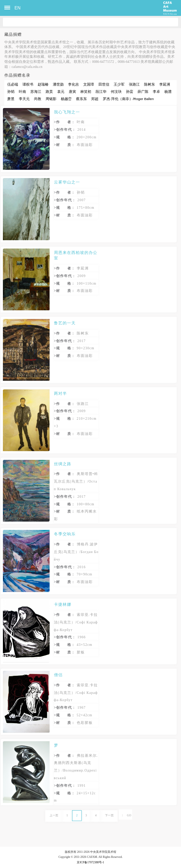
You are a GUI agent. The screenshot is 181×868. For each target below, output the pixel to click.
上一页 (54, 815)
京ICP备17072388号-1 (90, 862)
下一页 (109, 815)
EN (18, 8)
